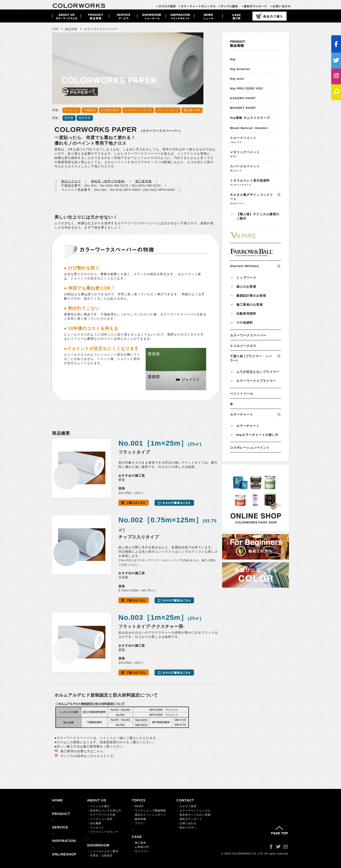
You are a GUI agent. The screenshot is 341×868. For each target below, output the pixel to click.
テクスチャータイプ (138, 110)
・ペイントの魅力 (99, 806)
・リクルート (96, 828)
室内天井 (85, 118)
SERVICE (60, 827)
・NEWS (138, 806)
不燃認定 (90, 110)
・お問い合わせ (187, 823)
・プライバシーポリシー (103, 832)
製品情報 (71, 29)
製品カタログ (71, 181)
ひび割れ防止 (110, 110)
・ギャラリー (140, 851)
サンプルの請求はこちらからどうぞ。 (89, 756)
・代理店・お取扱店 (100, 855)
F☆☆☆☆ (72, 110)
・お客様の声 (140, 847)
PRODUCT (61, 814)
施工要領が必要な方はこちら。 (84, 751)
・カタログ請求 (187, 806)
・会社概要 (94, 823)
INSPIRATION (64, 841)
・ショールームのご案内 (103, 851)
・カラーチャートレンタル (194, 810)
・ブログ (138, 823)
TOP (55, 29)
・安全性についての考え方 (104, 810)
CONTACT (185, 800)
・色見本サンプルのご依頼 (194, 815)
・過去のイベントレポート (149, 815)
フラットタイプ (168, 110)
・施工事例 (139, 843)
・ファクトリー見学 (100, 819)
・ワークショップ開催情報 (149, 810)
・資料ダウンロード (189, 819)
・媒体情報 (139, 819)
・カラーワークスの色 (101, 815)
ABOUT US (97, 800)
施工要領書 (144, 181)
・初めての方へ (187, 828)
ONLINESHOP (64, 854)
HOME (58, 800)
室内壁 (69, 118)
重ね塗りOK (192, 110)
